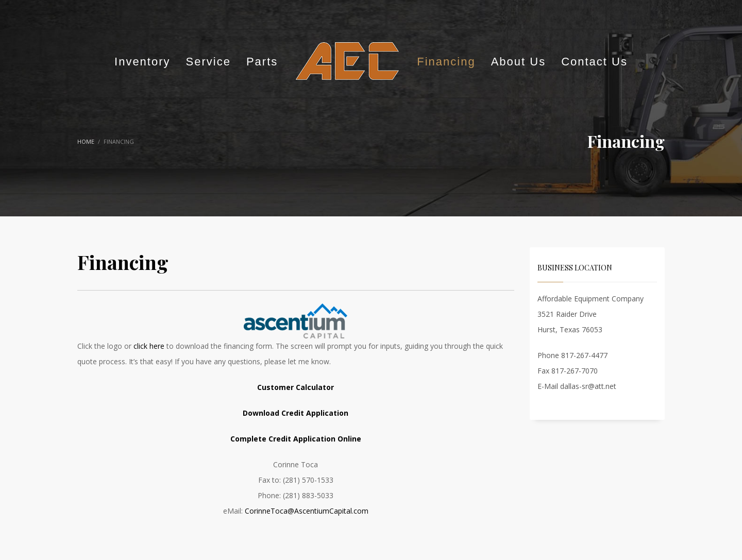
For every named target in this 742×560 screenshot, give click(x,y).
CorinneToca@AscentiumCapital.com (307, 511)
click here (149, 346)
